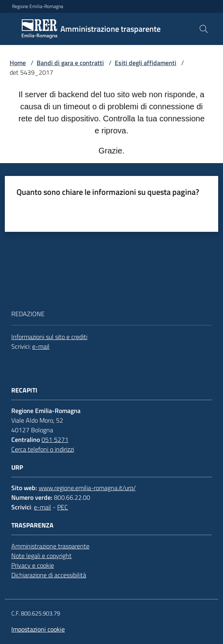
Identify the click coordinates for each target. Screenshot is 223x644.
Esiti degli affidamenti (146, 63)
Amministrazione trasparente (50, 546)
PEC (63, 507)
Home (18, 63)
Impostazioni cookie (38, 629)
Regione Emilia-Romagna (38, 6)
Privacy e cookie (33, 565)
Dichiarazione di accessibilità (49, 575)
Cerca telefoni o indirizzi (43, 449)
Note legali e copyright (41, 556)
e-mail (41, 346)
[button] (204, 29)
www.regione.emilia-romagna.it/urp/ (87, 488)
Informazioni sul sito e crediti (49, 337)
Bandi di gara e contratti (70, 63)
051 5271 (55, 440)
